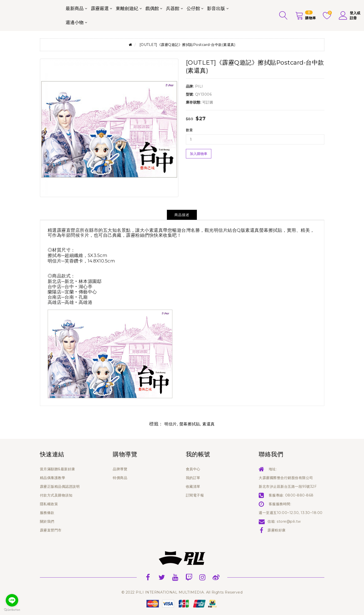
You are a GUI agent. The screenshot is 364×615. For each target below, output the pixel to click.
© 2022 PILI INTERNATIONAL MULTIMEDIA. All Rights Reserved (182, 592)
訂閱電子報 (195, 495)
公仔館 (193, 8)
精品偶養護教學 (53, 478)
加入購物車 (199, 154)
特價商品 (120, 478)
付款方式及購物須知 (56, 495)
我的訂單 (193, 478)
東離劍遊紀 (127, 8)
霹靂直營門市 (51, 530)
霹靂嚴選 (100, 8)
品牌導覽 (120, 469)
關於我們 (47, 521)
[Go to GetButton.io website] (12, 610)
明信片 (171, 424)
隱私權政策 (49, 504)
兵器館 (173, 8)
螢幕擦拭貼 (190, 424)
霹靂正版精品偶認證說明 (60, 487)
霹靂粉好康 (277, 530)
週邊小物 (75, 22)
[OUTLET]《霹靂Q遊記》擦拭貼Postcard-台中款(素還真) (187, 45)
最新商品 (75, 8)
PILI (199, 86)
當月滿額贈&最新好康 (58, 469)
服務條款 (47, 513)
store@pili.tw (289, 521)
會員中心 (193, 469)
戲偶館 (152, 8)
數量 (189, 130)
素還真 (209, 424)
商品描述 (182, 215)
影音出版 (216, 8)
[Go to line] (12, 600)
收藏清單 (193, 487)
